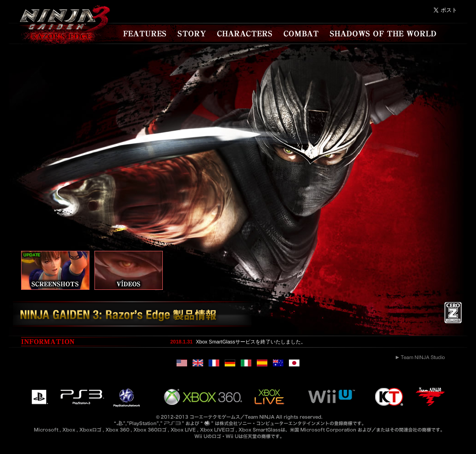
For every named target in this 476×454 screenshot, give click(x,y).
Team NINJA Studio (420, 357)
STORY (193, 33)
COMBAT (301, 33)
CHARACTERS (246, 33)
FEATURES (146, 33)
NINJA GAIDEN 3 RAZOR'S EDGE (61, 28)
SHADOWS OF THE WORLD (383, 33)
